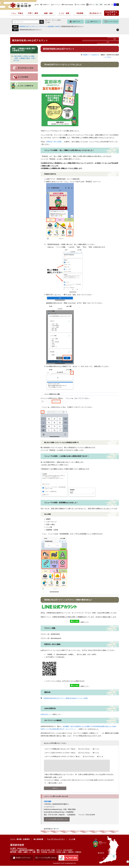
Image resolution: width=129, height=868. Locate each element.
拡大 (97, 5)
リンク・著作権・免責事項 (20, 841)
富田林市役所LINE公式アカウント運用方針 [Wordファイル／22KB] (66, 698)
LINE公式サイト (46, 714)
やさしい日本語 (81, 5)
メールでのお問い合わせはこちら (57, 821)
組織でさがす (76, 22)
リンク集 (72, 841)
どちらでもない (85, 749)
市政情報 (80, 13)
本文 (38, 5)
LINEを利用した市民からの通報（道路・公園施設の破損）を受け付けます (24, 58)
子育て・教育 (33, 13)
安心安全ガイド (96, 13)
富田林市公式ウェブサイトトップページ (33, 26)
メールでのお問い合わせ (47, 860)
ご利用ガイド (46, 5)
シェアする (107, 57)
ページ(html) (57, 20)
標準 (101, 5)
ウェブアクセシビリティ (56, 841)
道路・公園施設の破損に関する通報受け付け (24, 50)
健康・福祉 (49, 13)
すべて (49, 20)
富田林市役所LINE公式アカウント (31, 30)
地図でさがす (94, 22)
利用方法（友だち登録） (55, 142)
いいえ (97, 749)
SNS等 (57, 26)
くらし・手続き (17, 13)
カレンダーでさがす (112, 22)
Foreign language (68, 5)
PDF (49, 22)
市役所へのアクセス (23, 860)
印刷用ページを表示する (91, 55)
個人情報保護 (38, 841)
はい (75, 749)
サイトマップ (57, 5)
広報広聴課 (48, 804)
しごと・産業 (64, 13)
